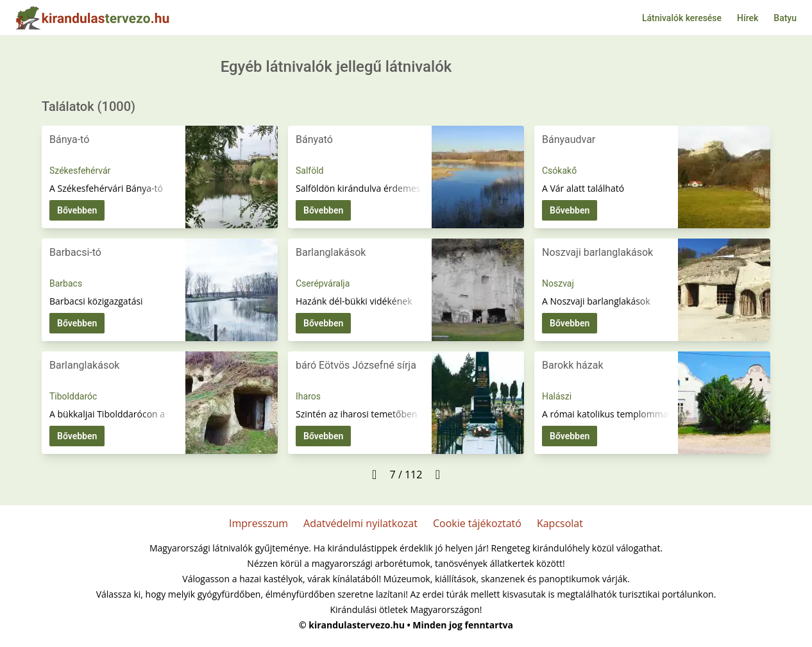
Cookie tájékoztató (477, 523)
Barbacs (66, 283)
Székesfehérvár (80, 171)
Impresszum (258, 523)
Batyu (785, 18)
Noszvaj (558, 283)
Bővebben (77, 210)
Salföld (309, 171)
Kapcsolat (560, 523)
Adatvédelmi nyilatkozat (360, 523)
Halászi (557, 396)
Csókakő (559, 171)
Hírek (748, 18)
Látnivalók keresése (682, 18)
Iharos (308, 396)
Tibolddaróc (73, 396)
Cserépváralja (323, 283)
